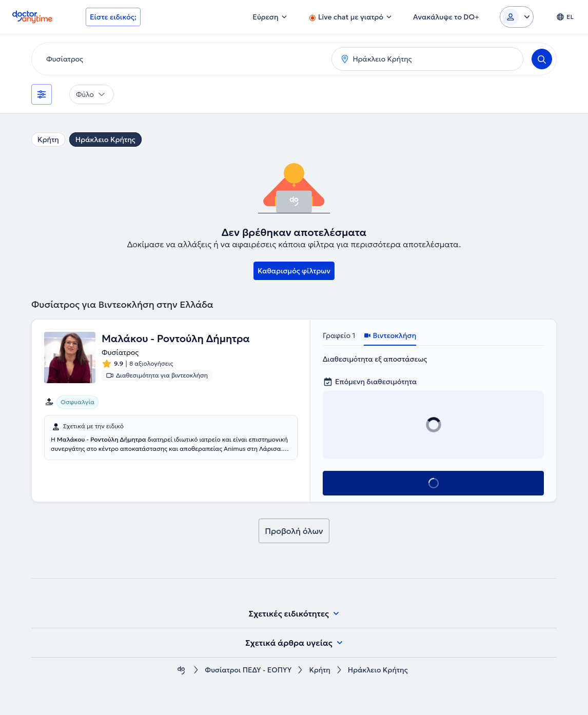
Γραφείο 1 (339, 335)
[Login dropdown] (517, 17)
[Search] (542, 59)
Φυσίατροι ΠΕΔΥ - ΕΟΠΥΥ (248, 670)
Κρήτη (48, 140)
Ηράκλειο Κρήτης (105, 140)
